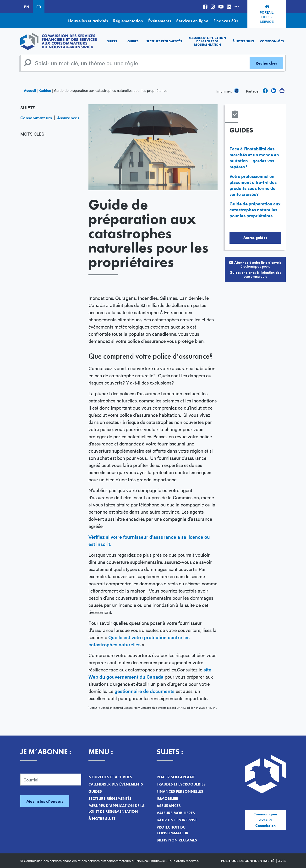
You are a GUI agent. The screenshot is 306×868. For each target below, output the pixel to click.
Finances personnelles (180, 791)
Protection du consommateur (172, 830)
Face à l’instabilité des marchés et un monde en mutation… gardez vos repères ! (254, 158)
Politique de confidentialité (248, 861)
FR (39, 7)
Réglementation (128, 21)
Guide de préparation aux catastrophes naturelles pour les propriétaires (255, 210)
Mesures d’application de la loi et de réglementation (207, 41)
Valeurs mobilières (176, 813)
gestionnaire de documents (145, 691)
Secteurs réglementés (164, 41)
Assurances (68, 118)
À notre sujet (243, 41)
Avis (282, 861)
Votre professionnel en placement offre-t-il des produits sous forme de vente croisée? (253, 185)
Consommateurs (36, 118)
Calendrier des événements (116, 784)
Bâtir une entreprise (177, 820)
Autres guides (255, 238)
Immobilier (167, 799)
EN (27, 7)
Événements (160, 21)
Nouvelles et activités (88, 21)
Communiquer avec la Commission (265, 820)
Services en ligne (192, 21)
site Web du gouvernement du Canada (150, 673)
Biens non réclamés (177, 840)
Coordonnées (272, 41)
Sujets (112, 41)
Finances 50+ (226, 21)
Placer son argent (176, 777)
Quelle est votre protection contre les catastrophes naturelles (139, 641)
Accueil (30, 90)
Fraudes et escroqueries (181, 784)
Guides (133, 41)
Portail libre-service (267, 17)
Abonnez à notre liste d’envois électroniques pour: (255, 269)
